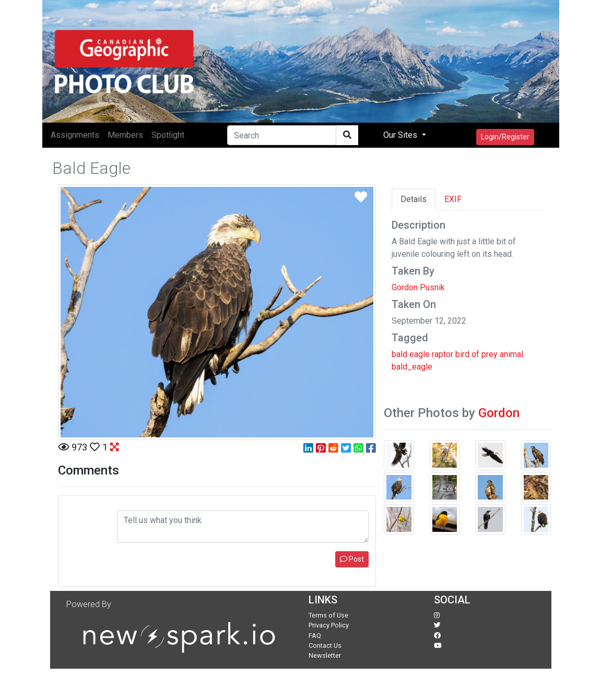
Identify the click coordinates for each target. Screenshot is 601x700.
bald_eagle (412, 367)
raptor (443, 354)
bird (462, 354)
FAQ (315, 636)
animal (511, 354)
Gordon (499, 413)
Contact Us (325, 645)
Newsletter (325, 655)
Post (352, 559)
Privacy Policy (329, 625)
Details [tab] (414, 199)
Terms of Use (328, 615)
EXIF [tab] (453, 199)
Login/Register (505, 137)
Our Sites (401, 135)
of (475, 354)
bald (399, 354)
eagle (420, 354)
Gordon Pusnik (418, 287)
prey (490, 354)
